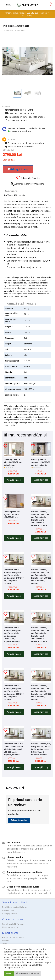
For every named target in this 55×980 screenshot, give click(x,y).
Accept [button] (9, 973)
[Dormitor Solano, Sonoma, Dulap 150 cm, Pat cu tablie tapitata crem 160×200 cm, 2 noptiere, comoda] (14, 675)
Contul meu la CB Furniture (13, 924)
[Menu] (7, 5)
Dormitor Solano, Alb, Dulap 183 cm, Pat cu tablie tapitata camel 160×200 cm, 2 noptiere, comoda (13, 749)
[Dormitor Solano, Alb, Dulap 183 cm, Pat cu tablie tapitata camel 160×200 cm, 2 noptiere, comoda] (14, 733)
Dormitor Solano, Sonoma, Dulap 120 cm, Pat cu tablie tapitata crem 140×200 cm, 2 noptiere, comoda (14, 577)
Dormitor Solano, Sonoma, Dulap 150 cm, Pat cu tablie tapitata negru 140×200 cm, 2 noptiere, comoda (40, 518)
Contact (5, 941)
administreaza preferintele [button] (27, 973)
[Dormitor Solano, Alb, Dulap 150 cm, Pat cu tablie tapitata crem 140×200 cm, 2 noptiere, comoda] (41, 733)
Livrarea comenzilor (10, 927)
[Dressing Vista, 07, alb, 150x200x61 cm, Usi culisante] (14, 449)
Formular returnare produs (13, 938)
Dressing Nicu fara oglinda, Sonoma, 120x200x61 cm (12, 514)
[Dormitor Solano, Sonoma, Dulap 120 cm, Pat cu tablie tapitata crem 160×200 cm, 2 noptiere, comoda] (41, 559)
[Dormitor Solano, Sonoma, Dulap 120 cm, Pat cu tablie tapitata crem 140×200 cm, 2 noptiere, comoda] (14, 559)
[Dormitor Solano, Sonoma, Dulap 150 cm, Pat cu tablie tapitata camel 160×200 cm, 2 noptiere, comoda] (41, 617)
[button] (18, 169)
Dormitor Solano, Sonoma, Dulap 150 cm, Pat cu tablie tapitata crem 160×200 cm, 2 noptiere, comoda (14, 693)
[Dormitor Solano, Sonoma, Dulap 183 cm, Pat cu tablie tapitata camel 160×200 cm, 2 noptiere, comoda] (14, 617)
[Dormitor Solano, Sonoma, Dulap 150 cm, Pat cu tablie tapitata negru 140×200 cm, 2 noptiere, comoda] (41, 501)
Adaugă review (19, 820)
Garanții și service (9, 914)
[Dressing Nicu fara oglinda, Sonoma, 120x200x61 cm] (14, 501)
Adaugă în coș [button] (14, 480)
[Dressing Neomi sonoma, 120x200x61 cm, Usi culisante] (41, 449)
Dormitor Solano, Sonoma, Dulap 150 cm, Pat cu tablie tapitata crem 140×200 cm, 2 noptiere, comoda (41, 693)
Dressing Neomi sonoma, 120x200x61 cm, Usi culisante (41, 462)
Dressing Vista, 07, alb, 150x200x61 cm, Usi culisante (13, 462)
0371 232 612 (28, 13)
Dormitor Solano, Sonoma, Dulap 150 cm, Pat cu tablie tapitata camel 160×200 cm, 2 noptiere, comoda (40, 635)
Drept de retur (8, 910)
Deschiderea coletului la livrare (15, 907)
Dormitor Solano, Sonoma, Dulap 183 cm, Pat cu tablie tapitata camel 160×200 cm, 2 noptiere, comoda (12, 635)
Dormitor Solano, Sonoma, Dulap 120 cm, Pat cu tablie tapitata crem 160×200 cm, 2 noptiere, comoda (41, 577)
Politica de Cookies (23, 962)
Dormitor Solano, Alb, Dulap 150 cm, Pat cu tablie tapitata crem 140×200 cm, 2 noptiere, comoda (41, 749)
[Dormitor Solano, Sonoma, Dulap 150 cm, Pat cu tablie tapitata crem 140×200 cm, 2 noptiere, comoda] (41, 675)
